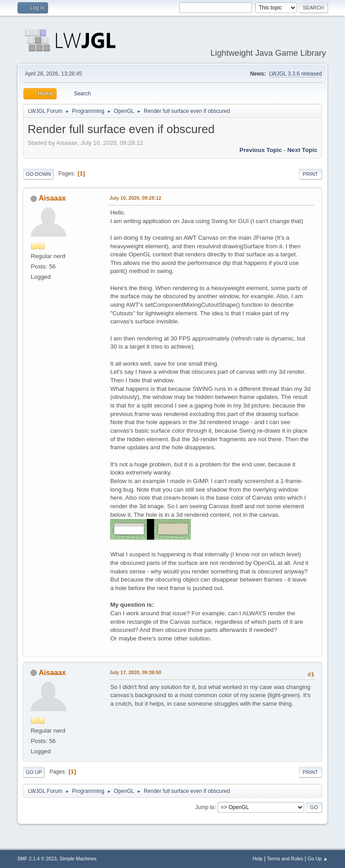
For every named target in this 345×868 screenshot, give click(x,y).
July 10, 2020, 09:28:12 (135, 198)
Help (257, 859)
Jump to (205, 807)
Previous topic (261, 150)
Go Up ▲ (318, 859)
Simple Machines (78, 859)
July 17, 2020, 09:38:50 (135, 672)
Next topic (302, 150)
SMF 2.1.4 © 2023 (37, 859)
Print (310, 174)
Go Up (34, 772)
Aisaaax (52, 198)
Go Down (38, 174)
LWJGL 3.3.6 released (296, 74)
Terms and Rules (285, 859)
